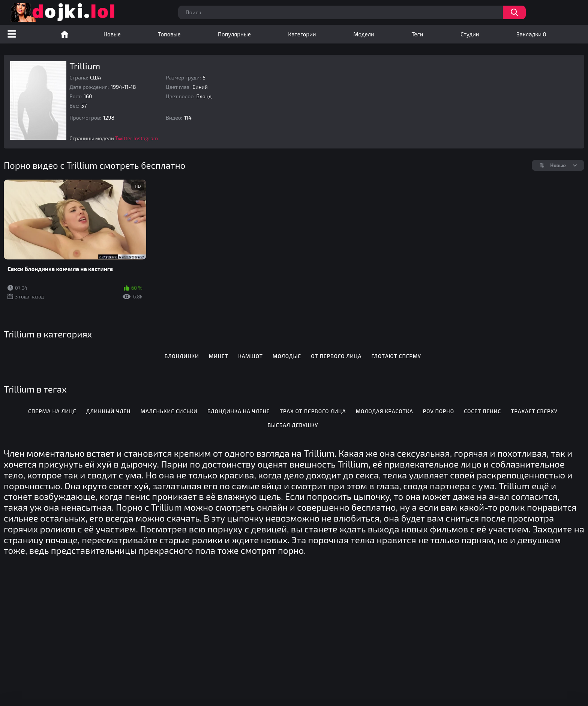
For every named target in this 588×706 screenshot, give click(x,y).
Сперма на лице (52, 411)
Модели (364, 34)
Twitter (124, 138)
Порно (64, 34)
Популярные (234, 34)
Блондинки (182, 356)
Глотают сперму (396, 356)
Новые (112, 34)
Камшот (250, 356)
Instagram (146, 138)
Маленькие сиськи (169, 411)
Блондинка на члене (239, 411)
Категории (302, 34)
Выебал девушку (293, 425)
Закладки (531, 34)
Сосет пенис (482, 411)
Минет (219, 356)
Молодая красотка (385, 411)
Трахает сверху (534, 411)
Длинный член (109, 411)
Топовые (169, 34)
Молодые (287, 356)
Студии (470, 34)
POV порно (439, 411)
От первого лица (336, 356)
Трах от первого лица (313, 411)
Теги (417, 34)
